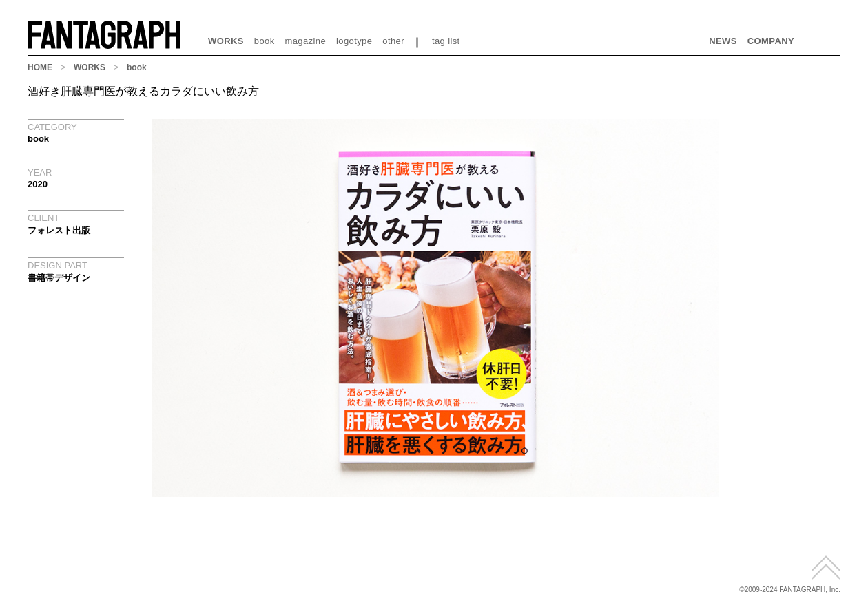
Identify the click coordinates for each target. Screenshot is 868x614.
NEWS (723, 41)
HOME (40, 67)
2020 (38, 184)
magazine (306, 41)
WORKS (226, 41)
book (265, 41)
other (393, 41)
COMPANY (771, 41)
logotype (354, 41)
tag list (446, 41)
